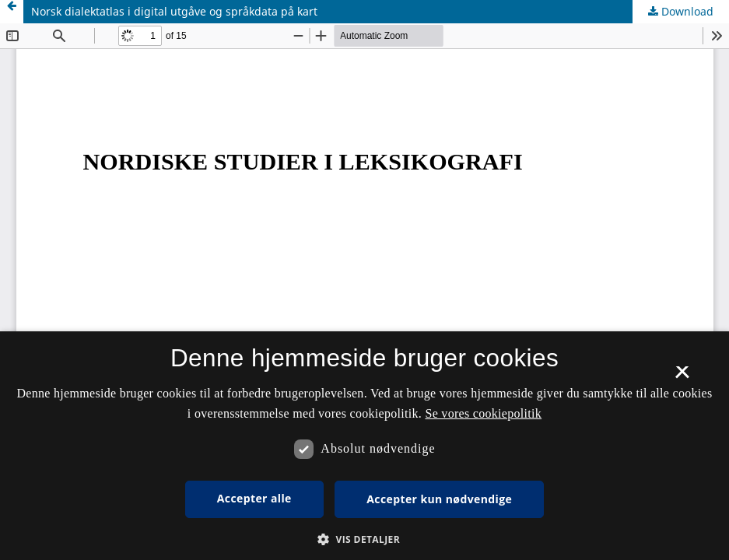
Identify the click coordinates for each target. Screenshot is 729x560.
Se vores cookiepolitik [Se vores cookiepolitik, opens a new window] (483, 413)
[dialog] (364, 446)
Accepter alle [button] (254, 498)
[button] (364, 539)
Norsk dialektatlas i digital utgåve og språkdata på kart (174, 11)
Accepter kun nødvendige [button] (439, 499)
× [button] (682, 377)
